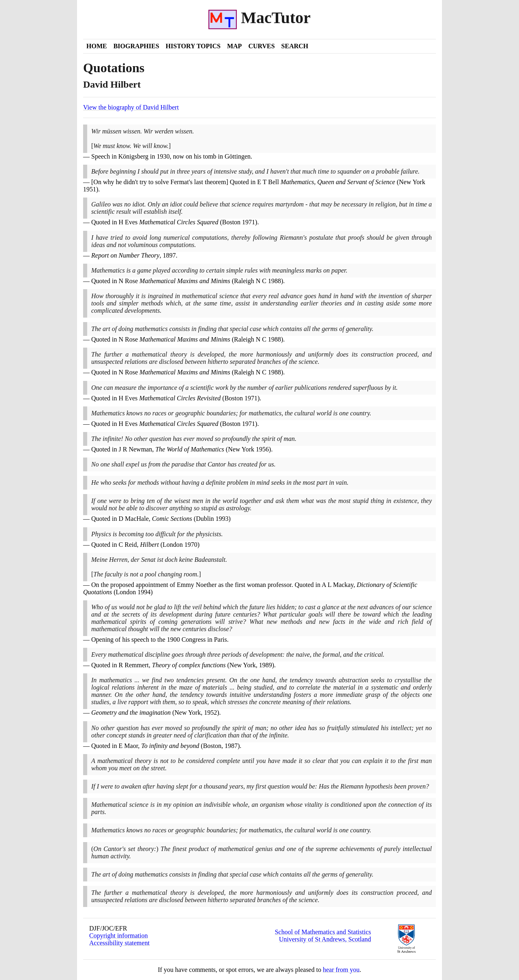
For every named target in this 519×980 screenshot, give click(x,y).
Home (97, 46)
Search (295, 46)
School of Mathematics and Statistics (323, 932)
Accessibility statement (119, 943)
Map (234, 46)
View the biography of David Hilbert (131, 107)
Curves (261, 46)
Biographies (136, 46)
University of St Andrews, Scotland (325, 939)
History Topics (193, 46)
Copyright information (118, 936)
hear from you (341, 970)
